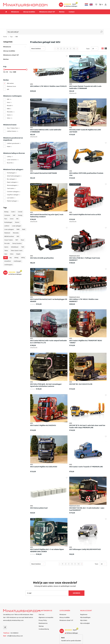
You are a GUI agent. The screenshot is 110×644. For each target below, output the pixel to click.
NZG (18, 227)
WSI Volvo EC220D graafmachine (42, 249)
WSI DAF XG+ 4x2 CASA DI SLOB (81, 375)
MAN (9, 99)
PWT (17, 231)
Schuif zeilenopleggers (14, 167)
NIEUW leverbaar (9, 227)
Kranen (17, 213)
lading (23, 248)
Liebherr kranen (13, 122)
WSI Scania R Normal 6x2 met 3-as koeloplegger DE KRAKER (49, 291)
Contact (72, 12)
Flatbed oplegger (13, 192)
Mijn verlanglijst (85, 614)
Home (5, 27)
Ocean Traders (9, 231)
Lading (10, 147)
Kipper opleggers (13, 173)
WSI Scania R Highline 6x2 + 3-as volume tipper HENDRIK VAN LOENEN (47, 541)
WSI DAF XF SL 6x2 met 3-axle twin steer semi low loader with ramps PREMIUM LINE (87, 417)
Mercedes (11, 103)
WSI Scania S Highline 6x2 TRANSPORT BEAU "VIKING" (86, 332)
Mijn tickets (84, 611)
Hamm (9, 137)
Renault (10, 96)
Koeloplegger (8, 213)
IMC (17, 210)
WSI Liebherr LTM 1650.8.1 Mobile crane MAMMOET (84, 291)
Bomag (6, 202)
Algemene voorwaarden (46, 608)
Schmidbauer (15, 238)
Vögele (18, 245)
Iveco (9, 93)
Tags (11, 27)
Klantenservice (43, 614)
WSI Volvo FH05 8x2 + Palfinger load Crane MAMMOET (85, 250)
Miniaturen (15, 12)
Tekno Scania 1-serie (17, 241)
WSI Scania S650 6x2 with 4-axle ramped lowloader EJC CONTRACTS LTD (49, 332)
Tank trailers (11, 179)
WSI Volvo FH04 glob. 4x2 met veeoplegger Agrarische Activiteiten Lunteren (46, 376)
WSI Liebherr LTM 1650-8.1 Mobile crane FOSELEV (48, 77)
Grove (12, 210)
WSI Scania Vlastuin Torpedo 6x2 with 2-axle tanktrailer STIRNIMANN (85, 78)
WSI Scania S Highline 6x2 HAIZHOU (43, 416)
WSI (17, 27)
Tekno (6, 241)
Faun (6, 210)
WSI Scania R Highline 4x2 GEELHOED (44, 457)
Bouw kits (11, 154)
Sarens (6, 238)
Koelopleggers (12, 164)
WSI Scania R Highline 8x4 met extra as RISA (85, 205)
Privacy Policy (43, 611)
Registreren (84, 605)
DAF (9, 90)
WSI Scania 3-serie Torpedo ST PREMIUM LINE (86, 457)
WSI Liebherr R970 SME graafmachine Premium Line (86, 165)
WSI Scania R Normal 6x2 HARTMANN (44, 164)
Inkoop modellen (29, 12)
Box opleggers (12, 170)
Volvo (10, 109)
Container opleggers (14, 182)
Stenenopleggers (13, 176)
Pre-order (7, 234)
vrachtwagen (17, 252)
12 (74, 39)
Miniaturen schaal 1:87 (47, 12)
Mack (24, 220)
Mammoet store (11, 77)
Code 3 (13, 202)
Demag (20, 206)
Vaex (6, 245)
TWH (23, 238)
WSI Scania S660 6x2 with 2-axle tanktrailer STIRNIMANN (46, 122)
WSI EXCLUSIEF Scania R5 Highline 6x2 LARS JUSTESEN (85, 122)
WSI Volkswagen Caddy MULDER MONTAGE (85, 540)
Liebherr (7, 217)
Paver (23, 231)
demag (16, 248)
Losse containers (13, 150)
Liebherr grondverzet (14, 134)
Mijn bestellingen (85, 608)
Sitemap (41, 617)
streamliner (8, 252)
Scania (10, 106)
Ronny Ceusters (17, 234)
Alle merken (10, 74)
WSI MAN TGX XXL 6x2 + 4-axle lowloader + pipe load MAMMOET (87, 500)
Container (7, 206)
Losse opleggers (9, 220)
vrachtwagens (8, 255)
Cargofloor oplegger (14, 185)
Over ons (41, 605)
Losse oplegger (17, 217)
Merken (62, 12)
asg (11, 248)
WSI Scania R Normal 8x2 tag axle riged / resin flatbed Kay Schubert (47, 206)
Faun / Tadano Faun (13, 119)
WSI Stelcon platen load (39, 499)
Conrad (20, 202)
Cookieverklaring (44, 620)
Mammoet (7, 224)
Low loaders (11, 189)
